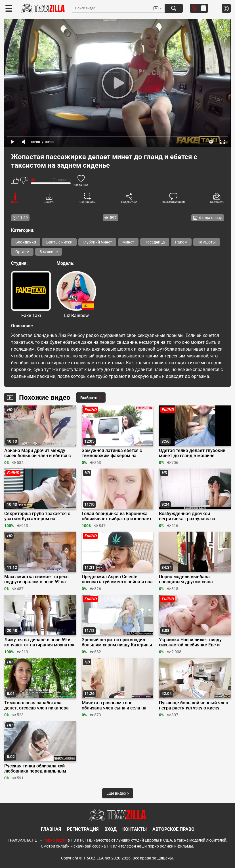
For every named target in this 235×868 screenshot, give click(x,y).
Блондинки (26, 242)
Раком (181, 242)
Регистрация (83, 829)
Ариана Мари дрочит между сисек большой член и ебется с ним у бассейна (37, 453)
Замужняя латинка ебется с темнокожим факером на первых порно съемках (112, 453)
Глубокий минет (97, 242)
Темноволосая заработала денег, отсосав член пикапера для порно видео (36, 705)
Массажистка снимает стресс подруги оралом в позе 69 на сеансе (36, 579)
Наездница (155, 242)
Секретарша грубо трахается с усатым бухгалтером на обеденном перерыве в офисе (37, 516)
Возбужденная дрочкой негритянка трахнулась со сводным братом (187, 516)
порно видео (55, 840)
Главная (51, 829)
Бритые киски (59, 242)
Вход (111, 829)
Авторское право (173, 829)
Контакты (135, 829)
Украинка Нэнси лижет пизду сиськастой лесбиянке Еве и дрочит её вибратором (190, 642)
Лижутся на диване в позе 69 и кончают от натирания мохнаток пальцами (39, 642)
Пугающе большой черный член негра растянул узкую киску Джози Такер (194, 705)
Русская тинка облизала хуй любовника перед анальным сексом (35, 769)
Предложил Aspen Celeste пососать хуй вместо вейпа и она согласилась (117, 579)
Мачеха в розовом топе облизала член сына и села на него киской (114, 705)
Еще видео (118, 793)
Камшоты (207, 242)
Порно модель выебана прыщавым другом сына (186, 579)
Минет (128, 242)
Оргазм (22, 252)
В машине (49, 252)
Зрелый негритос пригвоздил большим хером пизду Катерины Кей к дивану (117, 642)
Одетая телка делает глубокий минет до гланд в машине (192, 453)
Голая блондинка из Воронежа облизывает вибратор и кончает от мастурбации (117, 516)
